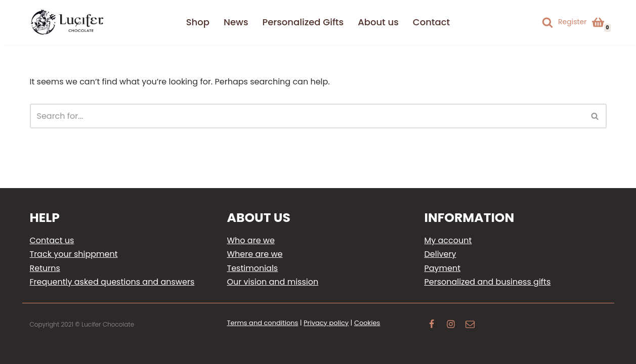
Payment (443, 268)
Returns (45, 268)
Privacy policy (326, 323)
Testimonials (253, 268)
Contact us (52, 240)
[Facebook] (432, 325)
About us (378, 22)
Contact (431, 22)
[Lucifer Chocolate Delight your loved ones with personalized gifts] (68, 22)
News (236, 22)
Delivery (440, 254)
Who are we (251, 240)
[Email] (470, 325)
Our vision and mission (273, 282)
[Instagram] (451, 325)
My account (448, 240)
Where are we (255, 254)
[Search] (547, 22)
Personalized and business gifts (488, 282)
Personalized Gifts (303, 22)
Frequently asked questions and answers (112, 282)
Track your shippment (74, 254)
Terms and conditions (263, 323)
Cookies (367, 323)
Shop (198, 22)
